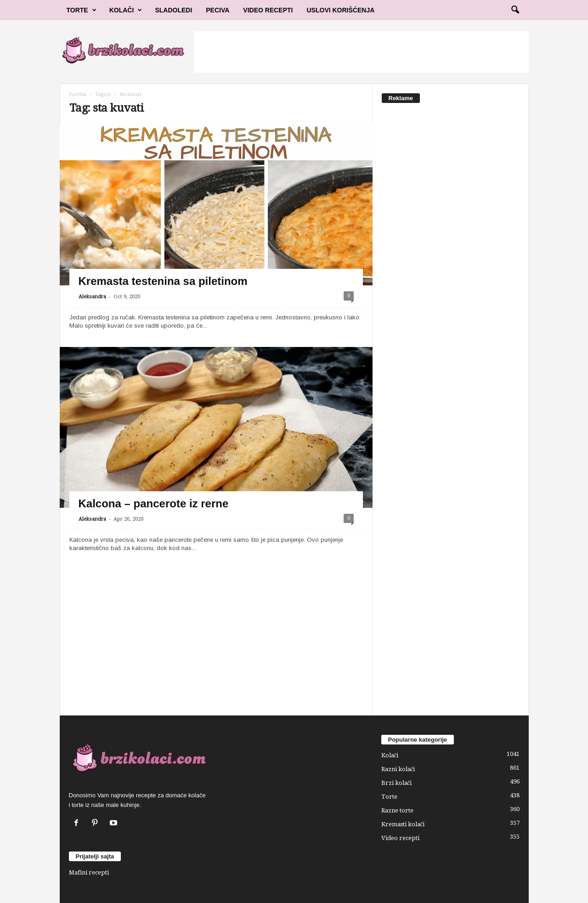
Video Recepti (268, 10)
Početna (78, 94)
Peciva (218, 10)
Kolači (126, 10)
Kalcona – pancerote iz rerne (154, 503)
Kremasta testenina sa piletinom (163, 281)
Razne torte (397, 810)
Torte (82, 10)
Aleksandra (92, 297)
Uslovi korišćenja (341, 10)
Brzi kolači (397, 783)
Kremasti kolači (403, 824)
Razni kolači (398, 769)
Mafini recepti (89, 872)
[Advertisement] (362, 52)
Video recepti (400, 838)
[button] (515, 10)
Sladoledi (173, 10)
